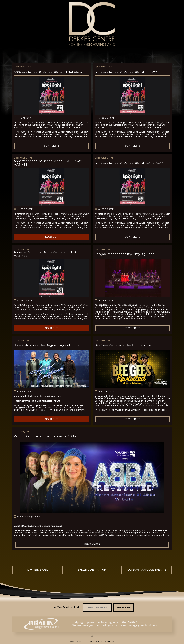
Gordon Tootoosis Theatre (147, 570)
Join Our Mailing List (65, 607)
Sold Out (52, 237)
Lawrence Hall (37, 570)
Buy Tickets (52, 146)
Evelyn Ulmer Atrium (92, 570)
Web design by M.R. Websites (102, 641)
